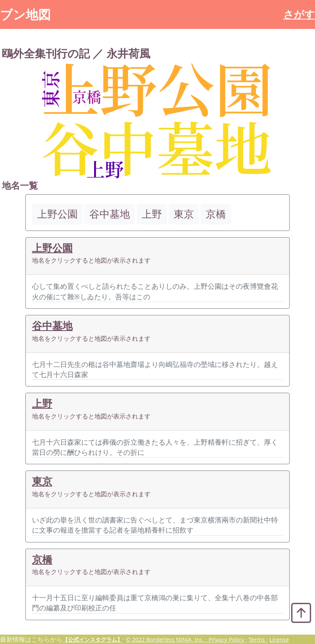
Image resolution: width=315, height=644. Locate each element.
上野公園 (52, 248)
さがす (299, 14)
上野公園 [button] (57, 214)
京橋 (42, 559)
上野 (42, 403)
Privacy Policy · (228, 640)
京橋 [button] (216, 214)
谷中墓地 (52, 326)
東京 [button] (184, 214)
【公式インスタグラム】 (93, 640)
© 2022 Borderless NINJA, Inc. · (167, 640)
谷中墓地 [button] (110, 214)
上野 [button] (152, 214)
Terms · (258, 640)
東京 (42, 481)
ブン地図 (25, 14)
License (279, 640)
